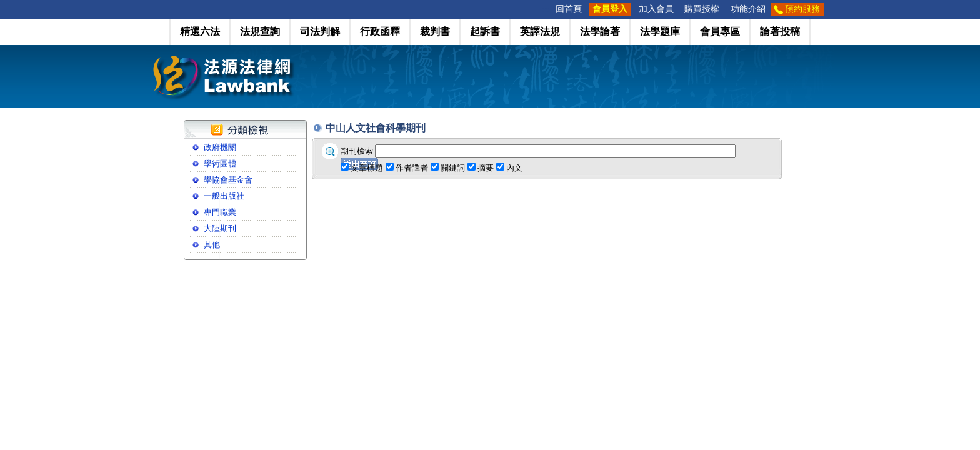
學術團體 (220, 163)
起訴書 (485, 32)
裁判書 (435, 32)
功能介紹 (748, 9)
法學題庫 (660, 32)
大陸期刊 (220, 228)
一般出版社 (224, 196)
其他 (212, 245)
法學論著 (600, 32)
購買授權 (702, 9)
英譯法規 (540, 32)
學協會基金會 (228, 180)
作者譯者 (412, 168)
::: (546, 9)
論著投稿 (780, 32)
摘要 (486, 168)
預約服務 (802, 9)
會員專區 (720, 32)
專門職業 (220, 212)
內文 (514, 168)
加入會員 (656, 9)
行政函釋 (380, 32)
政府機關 (220, 147)
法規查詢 (260, 32)
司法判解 (320, 32)
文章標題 (367, 168)
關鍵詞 (453, 168)
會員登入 (610, 9)
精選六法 (200, 32)
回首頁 (569, 9)
